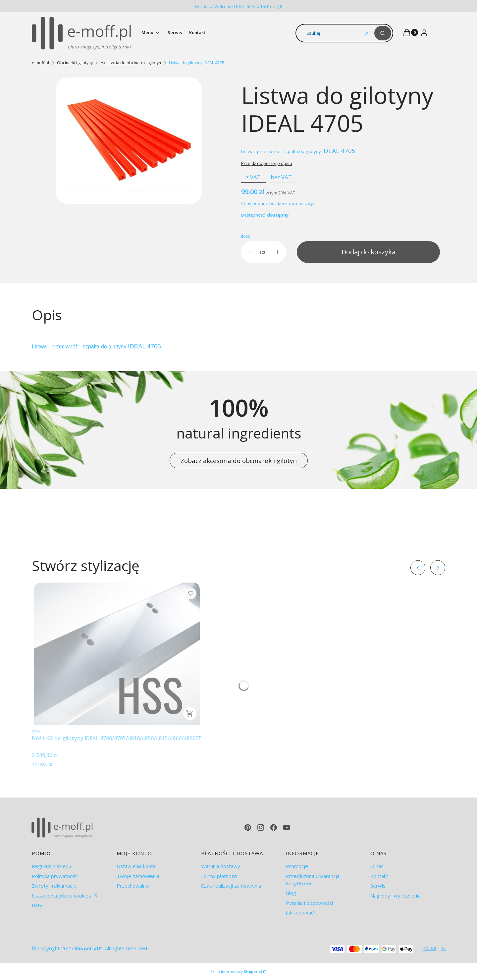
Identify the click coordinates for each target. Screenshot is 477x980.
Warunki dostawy (221, 866)
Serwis (378, 886)
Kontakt (379, 876)
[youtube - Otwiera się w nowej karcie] (287, 827)
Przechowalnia (133, 886)
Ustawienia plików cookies (62, 896)
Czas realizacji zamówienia (231, 886)
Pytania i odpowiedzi (309, 903)
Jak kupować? (301, 912)
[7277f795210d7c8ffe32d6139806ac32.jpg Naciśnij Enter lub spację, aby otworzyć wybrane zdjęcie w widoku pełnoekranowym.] (129, 141)
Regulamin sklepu (52, 866)
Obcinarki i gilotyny (75, 63)
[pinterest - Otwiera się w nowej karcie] (248, 827)
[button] (383, 33)
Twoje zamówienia (138, 876)
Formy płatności (219, 876)
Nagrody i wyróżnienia (396, 896)
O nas (377, 866)
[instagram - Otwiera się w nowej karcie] (261, 827)
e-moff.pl (40, 63)
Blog (291, 893)
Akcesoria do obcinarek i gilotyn (131, 63)
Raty (37, 905)
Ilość (245, 236)
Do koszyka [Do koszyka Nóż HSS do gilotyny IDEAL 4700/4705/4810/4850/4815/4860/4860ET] (190, 713)
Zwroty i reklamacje (54, 886)
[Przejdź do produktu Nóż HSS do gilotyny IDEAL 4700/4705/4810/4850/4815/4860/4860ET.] (117, 654)
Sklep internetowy (236, 972)
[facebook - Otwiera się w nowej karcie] (274, 827)
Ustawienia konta (136, 866)
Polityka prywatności (55, 876)
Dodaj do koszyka (369, 252)
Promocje (297, 866)
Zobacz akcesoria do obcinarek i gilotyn (239, 461)
